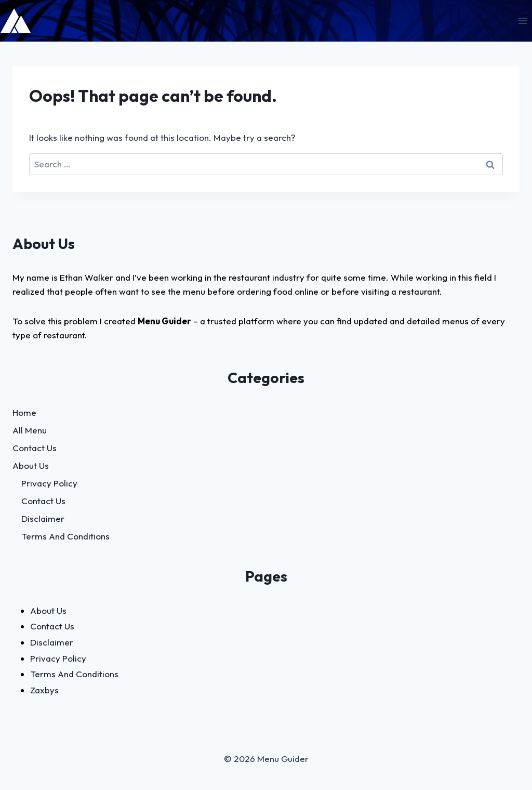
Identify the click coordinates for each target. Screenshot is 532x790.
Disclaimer (43, 518)
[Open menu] (522, 21)
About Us (31, 465)
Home (24, 412)
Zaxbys (44, 690)
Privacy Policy (49, 483)
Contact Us (35, 448)
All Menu (30, 430)
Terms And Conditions (65, 536)
